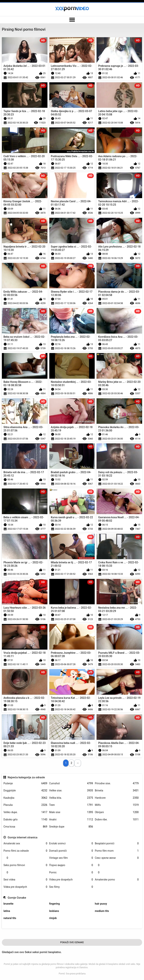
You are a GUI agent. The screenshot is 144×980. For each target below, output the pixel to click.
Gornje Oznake (17, 898)
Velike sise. (71, 791)
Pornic (71, 873)
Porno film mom (117, 851)
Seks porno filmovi (25, 865)
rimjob (53, 918)
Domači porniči (71, 851)
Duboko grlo (25, 820)
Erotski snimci (71, 844)
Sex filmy (71, 887)
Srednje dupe (71, 827)
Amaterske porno (117, 880)
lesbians (54, 911)
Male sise (71, 812)
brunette (8, 904)
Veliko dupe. (25, 812)
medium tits (102, 911)
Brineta (117, 791)
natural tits (10, 918)
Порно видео (71, 865)
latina (7, 911)
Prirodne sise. (117, 783)
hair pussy (101, 904)
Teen (71, 805)
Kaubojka (25, 798)
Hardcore (117, 798)
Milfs (117, 805)
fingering (54, 904)
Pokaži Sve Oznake (72, 942)
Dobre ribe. (117, 820)
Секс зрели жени (117, 858)
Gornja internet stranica (23, 837)
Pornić (62, 974)
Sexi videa (25, 880)
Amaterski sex (25, 844)
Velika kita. (71, 798)
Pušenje (25, 783)
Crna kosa (25, 827)
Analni (71, 820)
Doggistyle (25, 791)
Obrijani (117, 812)
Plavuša (25, 805)
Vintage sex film (71, 858)
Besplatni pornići (117, 844)
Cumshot (71, 783)
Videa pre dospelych (71, 880)
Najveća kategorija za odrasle (26, 777)
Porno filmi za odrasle (25, 851)
